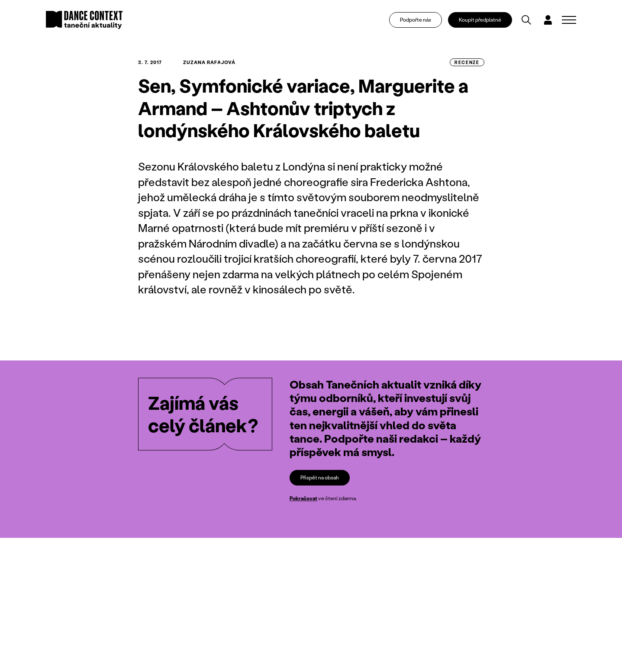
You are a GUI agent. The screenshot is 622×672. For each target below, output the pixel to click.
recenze (467, 62)
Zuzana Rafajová (209, 62)
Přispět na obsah (320, 477)
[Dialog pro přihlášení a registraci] (548, 20)
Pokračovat (303, 498)
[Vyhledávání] (526, 20)
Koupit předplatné (480, 20)
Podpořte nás (416, 20)
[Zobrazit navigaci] (569, 20)
